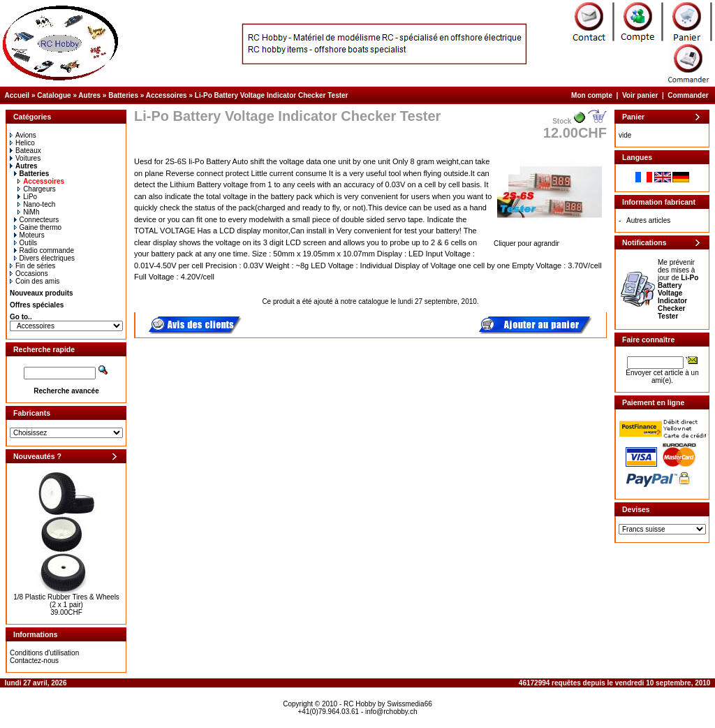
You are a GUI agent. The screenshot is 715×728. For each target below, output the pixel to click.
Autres (89, 95)
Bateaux (25, 151)
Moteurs (29, 235)
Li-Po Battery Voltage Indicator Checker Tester (272, 95)
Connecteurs (37, 220)
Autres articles (648, 220)
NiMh (28, 212)
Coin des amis (35, 281)
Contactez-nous (34, 661)
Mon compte (592, 95)
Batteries (123, 95)
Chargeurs (37, 189)
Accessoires (167, 95)
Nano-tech (36, 204)
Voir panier (640, 95)
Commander (688, 95)
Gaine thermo (38, 227)
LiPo (27, 197)
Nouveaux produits (42, 293)
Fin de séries (32, 266)
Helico (22, 143)
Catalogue (54, 95)
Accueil (17, 95)
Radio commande (44, 250)
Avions (23, 135)
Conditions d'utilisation (44, 653)
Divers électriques (44, 258)
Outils (26, 243)
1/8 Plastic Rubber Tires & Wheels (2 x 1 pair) (66, 601)
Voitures (25, 158)
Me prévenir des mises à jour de (678, 289)
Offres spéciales (37, 305)
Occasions (29, 274)
